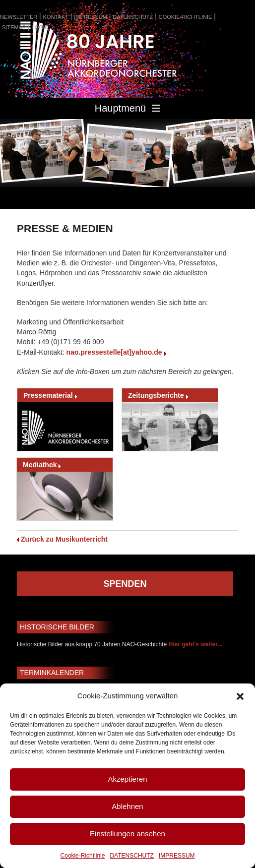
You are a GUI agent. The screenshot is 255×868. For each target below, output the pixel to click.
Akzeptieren (127, 779)
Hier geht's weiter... (195, 644)
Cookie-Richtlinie (82, 856)
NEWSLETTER (19, 17)
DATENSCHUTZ (131, 856)
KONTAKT (56, 17)
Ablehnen (127, 806)
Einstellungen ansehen (127, 834)
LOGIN (40, 27)
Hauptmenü (127, 108)
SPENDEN (125, 584)
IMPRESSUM (177, 856)
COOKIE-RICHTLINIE (186, 17)
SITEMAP (14, 27)
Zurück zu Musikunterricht (64, 539)
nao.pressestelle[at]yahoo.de (114, 352)
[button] (240, 696)
